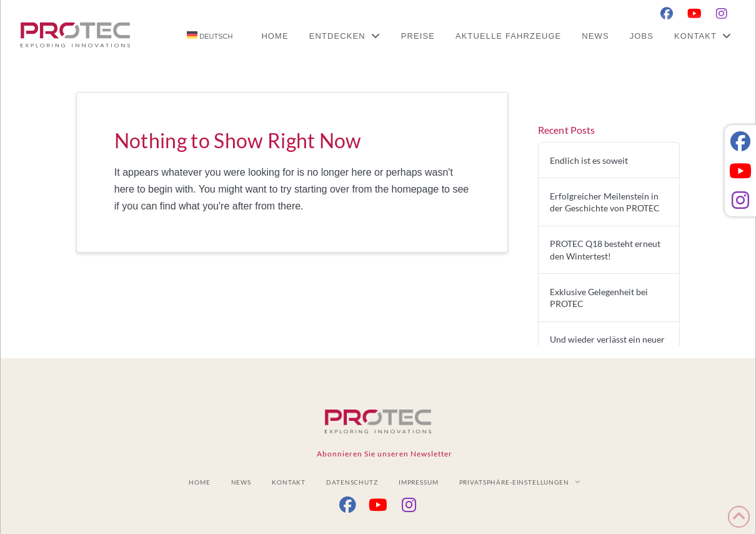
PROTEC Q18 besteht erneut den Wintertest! (605, 250)
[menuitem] (209, 36)
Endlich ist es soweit (589, 160)
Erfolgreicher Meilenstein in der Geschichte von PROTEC (605, 202)
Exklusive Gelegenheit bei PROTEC (599, 298)
